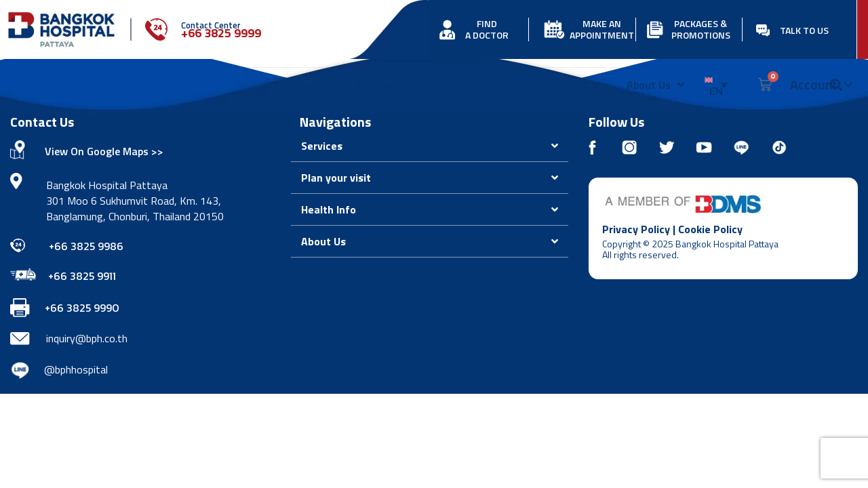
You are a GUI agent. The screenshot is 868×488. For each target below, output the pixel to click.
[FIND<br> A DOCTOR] (447, 29)
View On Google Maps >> (104, 151)
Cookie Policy (710, 229)
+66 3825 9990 (82, 308)
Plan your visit (470, 85)
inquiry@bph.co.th (87, 338)
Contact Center (211, 25)
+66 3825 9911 (82, 276)
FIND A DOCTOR (487, 29)
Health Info (566, 85)
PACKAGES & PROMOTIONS (701, 29)
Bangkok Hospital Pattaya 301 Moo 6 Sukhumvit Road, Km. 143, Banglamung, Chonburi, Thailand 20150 (135, 201)
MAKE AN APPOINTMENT (602, 29)
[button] (430, 146)
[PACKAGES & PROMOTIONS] (655, 29)
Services (382, 85)
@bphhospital (76, 369)
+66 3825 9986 (86, 246)
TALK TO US (804, 30)
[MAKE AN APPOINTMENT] (554, 29)
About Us (655, 85)
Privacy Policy (636, 229)
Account (821, 85)
